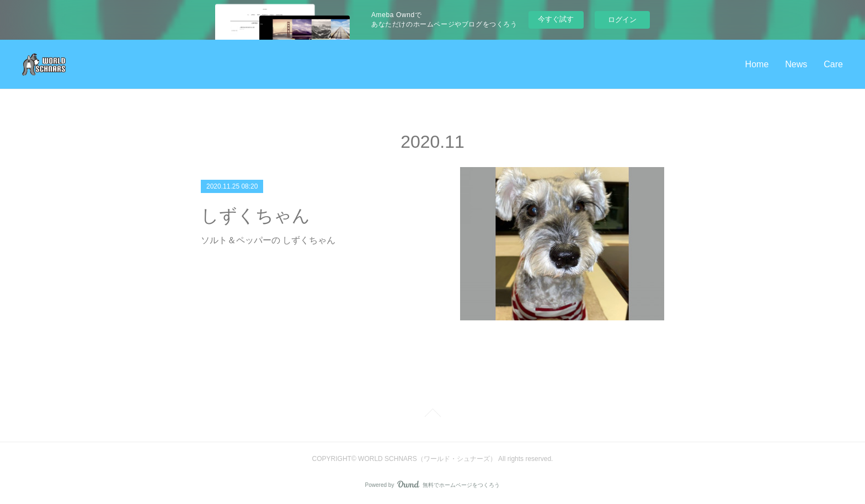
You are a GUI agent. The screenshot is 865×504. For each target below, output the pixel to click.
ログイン (622, 20)
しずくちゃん (255, 216)
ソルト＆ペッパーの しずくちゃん (268, 240)
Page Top (432, 415)
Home (757, 64)
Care (833, 64)
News (796, 64)
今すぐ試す (556, 19)
